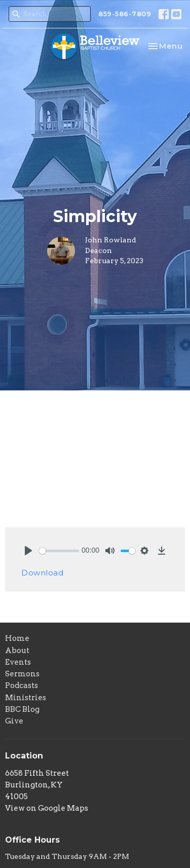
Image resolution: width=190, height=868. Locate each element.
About (17, 650)
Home (17, 638)
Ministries (26, 698)
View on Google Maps (47, 808)
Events (18, 662)
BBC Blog (22, 709)
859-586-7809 (125, 14)
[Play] (28, 551)
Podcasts (22, 685)
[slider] (59, 551)
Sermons (22, 674)
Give (14, 721)
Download (42, 573)
